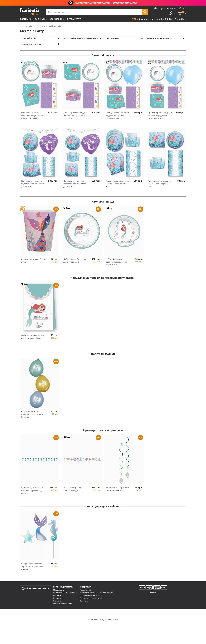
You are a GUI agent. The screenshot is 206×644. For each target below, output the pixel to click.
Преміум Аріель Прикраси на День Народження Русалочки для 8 (160, 116)
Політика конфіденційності (91, 596)
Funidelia (24, 26)
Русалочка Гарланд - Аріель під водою (73, 490)
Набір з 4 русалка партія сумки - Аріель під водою (33, 337)
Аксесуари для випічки (32, 45)
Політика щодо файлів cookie (92, 599)
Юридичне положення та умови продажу (97, 593)
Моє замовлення (60, 591)
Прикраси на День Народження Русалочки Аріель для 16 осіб (32, 116)
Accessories (56, 19)
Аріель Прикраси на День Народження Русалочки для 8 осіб (75, 116)
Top (134, 19)
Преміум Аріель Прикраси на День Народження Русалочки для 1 (118, 116)
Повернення (58, 599)
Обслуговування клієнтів (36, 589)
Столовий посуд (29, 38)
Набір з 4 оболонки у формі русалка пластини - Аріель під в (117, 263)
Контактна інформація (62, 604)
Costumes (25, 19)
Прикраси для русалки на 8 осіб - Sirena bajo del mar (160, 184)
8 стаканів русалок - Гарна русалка (33, 261)
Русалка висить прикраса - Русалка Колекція (117, 490)
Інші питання (59, 602)
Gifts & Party (74, 19)
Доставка (57, 596)
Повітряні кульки (113, 38)
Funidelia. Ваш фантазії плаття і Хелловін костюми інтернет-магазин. (30, 12)
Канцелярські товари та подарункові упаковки (83, 38)
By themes (40, 19)
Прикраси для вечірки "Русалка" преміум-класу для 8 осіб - (75, 184)
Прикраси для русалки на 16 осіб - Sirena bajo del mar (117, 184)
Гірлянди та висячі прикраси (159, 38)
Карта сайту (85, 602)
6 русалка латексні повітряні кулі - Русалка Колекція (32, 415)
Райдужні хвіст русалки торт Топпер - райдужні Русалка (32, 567)
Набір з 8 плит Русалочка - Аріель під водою (75, 261)
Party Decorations (36, 26)
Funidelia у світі (86, 591)
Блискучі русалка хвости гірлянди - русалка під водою (32, 491)
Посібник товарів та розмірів (65, 593)
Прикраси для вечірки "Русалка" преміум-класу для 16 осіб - (32, 184)
